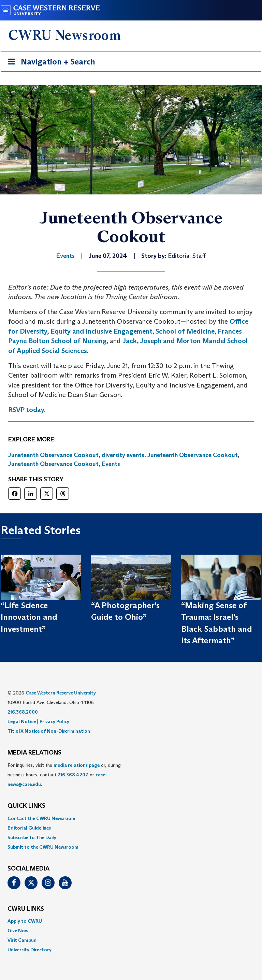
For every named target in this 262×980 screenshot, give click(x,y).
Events (111, 464)
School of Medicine (185, 331)
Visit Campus (22, 940)
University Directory (30, 950)
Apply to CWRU (25, 921)
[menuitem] (131, 818)
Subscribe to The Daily (32, 837)
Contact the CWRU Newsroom (41, 818)
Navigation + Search (49, 63)
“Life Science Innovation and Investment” (29, 617)
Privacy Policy (54, 721)
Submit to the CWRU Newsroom (43, 847)
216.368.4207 (73, 775)
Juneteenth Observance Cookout (53, 455)
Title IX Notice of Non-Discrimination (49, 731)
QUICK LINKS (26, 806)
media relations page (77, 765)
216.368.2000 (23, 712)
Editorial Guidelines (29, 828)
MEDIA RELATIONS (34, 753)
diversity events (123, 455)
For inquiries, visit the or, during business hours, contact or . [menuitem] (64, 775)
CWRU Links (26, 909)
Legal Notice (22, 721)
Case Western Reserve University (61, 693)
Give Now (18, 931)
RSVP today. (27, 410)
